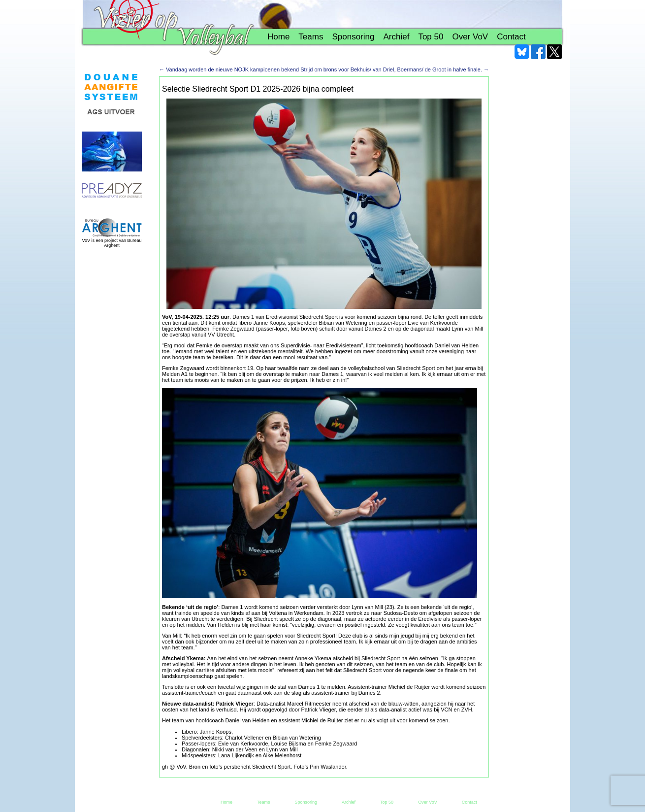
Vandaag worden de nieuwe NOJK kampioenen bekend (229, 69)
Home (278, 37)
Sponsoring (353, 37)
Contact (511, 37)
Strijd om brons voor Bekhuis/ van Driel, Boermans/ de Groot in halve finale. (395, 69)
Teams (311, 37)
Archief (396, 37)
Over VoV (470, 37)
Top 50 (431, 37)
